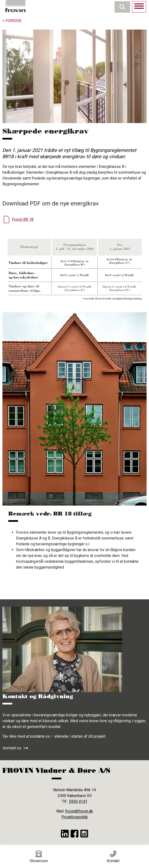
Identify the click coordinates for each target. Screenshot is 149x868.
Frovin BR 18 (23, 219)
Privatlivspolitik (75, 817)
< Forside (12, 21)
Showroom (39, 857)
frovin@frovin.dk (79, 811)
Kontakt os (12, 748)
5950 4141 (78, 802)
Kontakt (113, 857)
